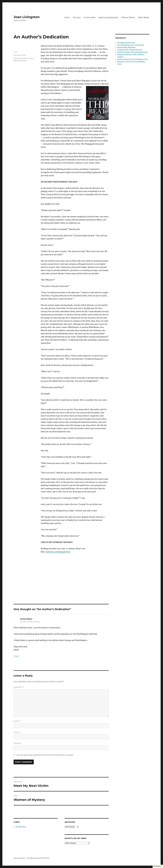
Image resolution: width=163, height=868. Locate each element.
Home (67, 17)
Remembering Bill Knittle (126, 47)
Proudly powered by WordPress (38, 858)
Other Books (144, 17)
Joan (15, 52)
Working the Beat (20, 61)
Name (17, 721)
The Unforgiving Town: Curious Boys (131, 45)
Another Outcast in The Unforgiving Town (132, 59)
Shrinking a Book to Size (126, 43)
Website (17, 743)
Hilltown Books (128, 17)
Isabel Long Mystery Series (23, 58)
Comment (19, 687)
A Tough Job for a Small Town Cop (129, 50)
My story (77, 17)
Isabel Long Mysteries (108, 17)
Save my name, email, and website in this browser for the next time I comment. (45, 755)
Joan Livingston (27, 17)
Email (17, 732)
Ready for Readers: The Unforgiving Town (132, 52)
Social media (89, 17)
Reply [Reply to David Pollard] (17, 656)
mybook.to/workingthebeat (58, 552)
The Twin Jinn (21, 827)
